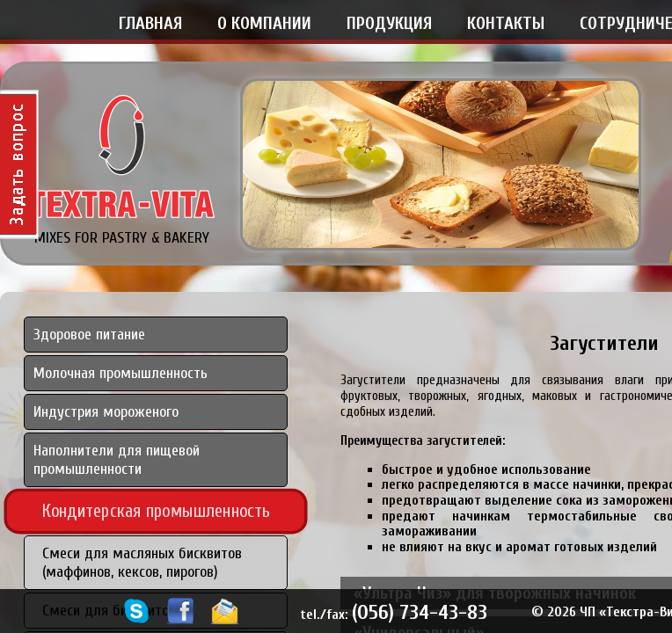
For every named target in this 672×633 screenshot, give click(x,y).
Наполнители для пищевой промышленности (117, 460)
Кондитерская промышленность (157, 511)
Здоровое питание (89, 335)
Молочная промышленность (121, 373)
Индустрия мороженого (106, 412)
